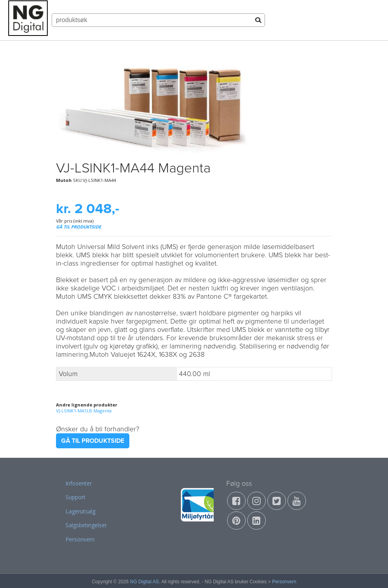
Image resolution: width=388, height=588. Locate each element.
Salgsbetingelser (86, 525)
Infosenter (79, 483)
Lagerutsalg (80, 511)
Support (76, 497)
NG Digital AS (145, 582)
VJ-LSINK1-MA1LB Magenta (84, 411)
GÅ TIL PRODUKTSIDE (78, 227)
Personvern (80, 539)
